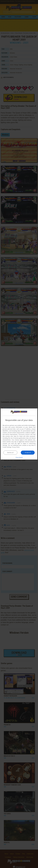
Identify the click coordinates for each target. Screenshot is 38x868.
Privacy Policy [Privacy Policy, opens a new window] (16, 447)
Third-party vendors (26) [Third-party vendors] (25, 434)
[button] (19, 457)
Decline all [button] (10, 452)
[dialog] (19, 434)
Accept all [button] (28, 452)
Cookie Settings (7, 447)
